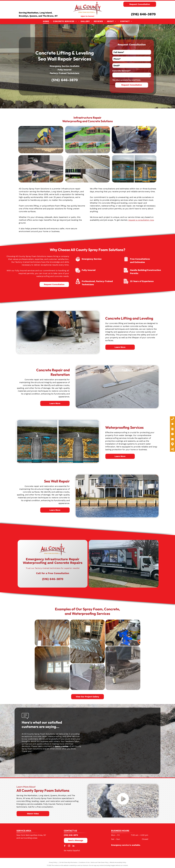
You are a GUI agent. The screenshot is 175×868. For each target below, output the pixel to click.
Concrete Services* (121, 71)
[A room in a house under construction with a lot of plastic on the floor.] (88, 641)
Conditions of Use (84, 862)
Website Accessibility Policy (118, 862)
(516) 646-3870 (143, 14)
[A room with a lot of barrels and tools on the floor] (123, 633)
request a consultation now (141, 220)
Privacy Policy (53, 862)
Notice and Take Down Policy (100, 862)
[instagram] (69, 846)
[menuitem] (46, 21)
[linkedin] (74, 846)
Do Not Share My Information (68, 862)
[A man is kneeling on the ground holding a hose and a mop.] (88, 140)
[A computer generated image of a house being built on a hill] (134, 140)
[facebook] (65, 846)
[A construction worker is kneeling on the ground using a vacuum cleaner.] (41, 140)
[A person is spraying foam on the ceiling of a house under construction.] (52, 633)
